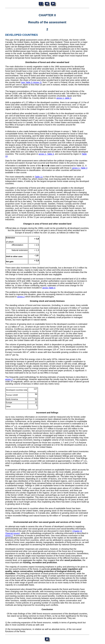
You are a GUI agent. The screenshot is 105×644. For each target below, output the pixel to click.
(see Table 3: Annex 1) (31, 82)
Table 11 (39, 177)
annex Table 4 (49, 288)
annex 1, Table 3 (46, 154)
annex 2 (21, 297)
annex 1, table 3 (64, 98)
